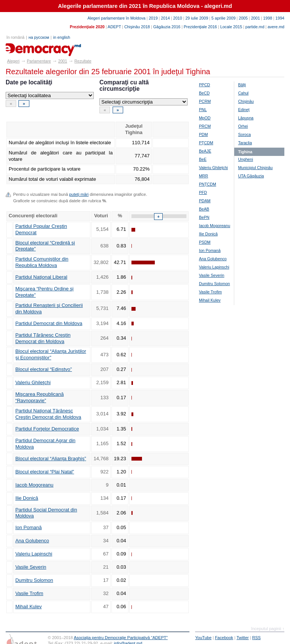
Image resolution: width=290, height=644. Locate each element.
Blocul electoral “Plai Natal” (45, 472)
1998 (268, 18)
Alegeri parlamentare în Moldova (116, 18)
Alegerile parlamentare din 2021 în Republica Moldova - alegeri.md (145, 6)
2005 (243, 18)
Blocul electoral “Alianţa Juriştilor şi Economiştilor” (51, 354)
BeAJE (205, 151)
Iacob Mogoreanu (34, 485)
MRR (203, 176)
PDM (203, 134)
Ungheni (246, 159)
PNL (203, 110)
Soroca (244, 134)
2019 (153, 18)
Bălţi (242, 85)
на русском (39, 37)
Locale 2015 (231, 27)
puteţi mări (79, 194)
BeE (203, 159)
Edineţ (244, 110)
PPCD (205, 85)
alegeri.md (23, 47)
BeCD (204, 93)
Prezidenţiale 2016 (200, 27)
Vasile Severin (31, 567)
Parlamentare (39, 61)
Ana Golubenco (32, 541)
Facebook (224, 638)
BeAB (204, 209)
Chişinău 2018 (137, 27)
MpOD (205, 118)
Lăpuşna (246, 118)
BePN (204, 217)
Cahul (243, 93)
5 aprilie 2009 (223, 18)
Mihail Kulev (29, 607)
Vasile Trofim (29, 593)
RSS (257, 638)
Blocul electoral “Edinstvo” (44, 369)
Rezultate (83, 61)
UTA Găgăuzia (251, 176)
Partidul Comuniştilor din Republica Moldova (42, 262)
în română (15, 37)
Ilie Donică (27, 498)
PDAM (205, 201)
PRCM (205, 126)
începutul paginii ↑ (268, 629)
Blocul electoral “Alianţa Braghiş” (51, 459)
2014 (165, 18)
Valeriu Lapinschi (34, 554)
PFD (203, 192)
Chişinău (246, 101)
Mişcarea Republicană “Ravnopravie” (40, 397)
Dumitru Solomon (34, 580)
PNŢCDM (208, 184)
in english (62, 37)
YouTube (203, 638)
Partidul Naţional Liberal (41, 277)
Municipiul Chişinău (255, 168)
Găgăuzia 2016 (167, 27)
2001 (255, 18)
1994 (280, 18)
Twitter (243, 638)
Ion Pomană (29, 527)
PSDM (205, 242)
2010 (178, 18)
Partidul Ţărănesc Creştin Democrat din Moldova (43, 338)
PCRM (205, 101)
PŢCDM (206, 143)
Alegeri (13, 61)
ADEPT (114, 27)
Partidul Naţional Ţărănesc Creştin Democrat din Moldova (48, 414)
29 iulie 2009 (197, 18)
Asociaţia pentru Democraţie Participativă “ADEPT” (121, 638)
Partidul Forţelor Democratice (47, 429)
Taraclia (245, 143)
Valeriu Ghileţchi (33, 382)
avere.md (276, 27)
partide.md (255, 27)
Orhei (243, 126)
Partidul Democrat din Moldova (49, 323)
